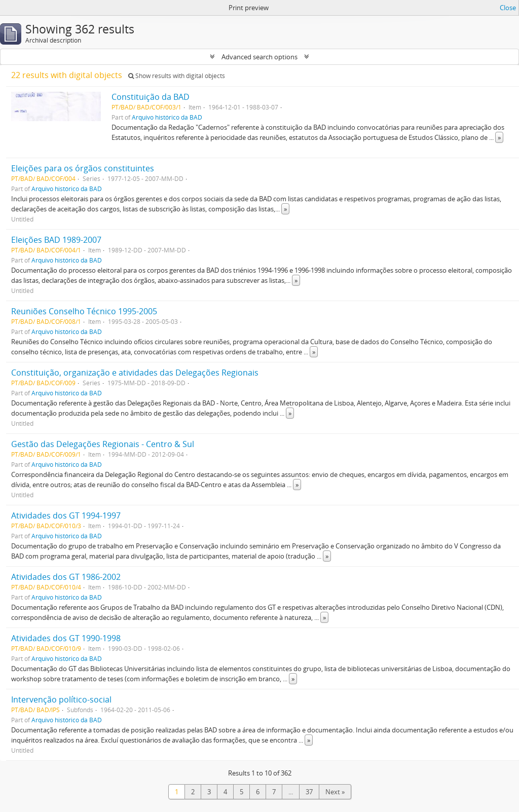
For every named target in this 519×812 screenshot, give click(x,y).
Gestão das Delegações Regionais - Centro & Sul (103, 444)
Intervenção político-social (61, 699)
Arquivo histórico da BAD (167, 117)
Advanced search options (259, 57)
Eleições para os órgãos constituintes (83, 168)
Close (508, 8)
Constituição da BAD (151, 97)
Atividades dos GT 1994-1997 (66, 515)
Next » (335, 792)
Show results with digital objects (177, 76)
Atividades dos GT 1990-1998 (66, 638)
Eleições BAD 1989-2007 (56, 240)
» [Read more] (499, 137)
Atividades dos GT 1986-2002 (66, 577)
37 (309, 792)
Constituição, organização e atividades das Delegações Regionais (135, 373)
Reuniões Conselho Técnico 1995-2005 (84, 311)
